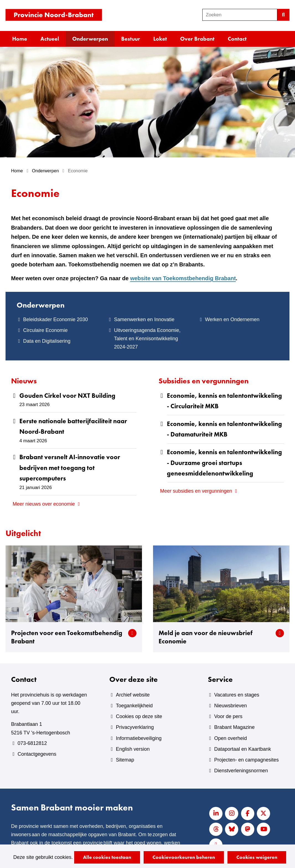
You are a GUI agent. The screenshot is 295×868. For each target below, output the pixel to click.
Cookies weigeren (257, 857)
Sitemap (125, 760)
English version (133, 749)
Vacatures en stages (237, 695)
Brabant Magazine (234, 727)
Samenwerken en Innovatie (144, 319)
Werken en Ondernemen (232, 319)
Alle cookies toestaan (107, 857)
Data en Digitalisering (47, 341)
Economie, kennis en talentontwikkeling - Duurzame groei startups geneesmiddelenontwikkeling (224, 463)
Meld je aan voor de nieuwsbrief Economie (206, 637)
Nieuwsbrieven (231, 706)
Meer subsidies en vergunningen (196, 491)
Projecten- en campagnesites (246, 760)
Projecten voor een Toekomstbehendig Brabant (67, 637)
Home (20, 39)
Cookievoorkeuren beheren (184, 857)
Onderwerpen (90, 39)
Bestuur (131, 39)
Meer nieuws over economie (44, 504)
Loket (160, 39)
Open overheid (231, 738)
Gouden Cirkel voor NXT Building (67, 396)
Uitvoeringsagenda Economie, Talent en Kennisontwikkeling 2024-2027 (147, 339)
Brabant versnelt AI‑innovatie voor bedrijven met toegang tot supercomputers (70, 468)
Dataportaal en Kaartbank (243, 749)
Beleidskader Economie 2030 (55, 319)
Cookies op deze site (139, 716)
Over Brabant (197, 39)
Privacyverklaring (135, 727)
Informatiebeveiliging (139, 738)
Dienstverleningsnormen (241, 771)
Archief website (133, 695)
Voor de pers (228, 716)
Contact (237, 39)
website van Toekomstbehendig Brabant (183, 278)
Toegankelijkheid (134, 706)
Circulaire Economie (45, 330)
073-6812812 (32, 743)
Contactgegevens (37, 754)
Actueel (50, 39)
